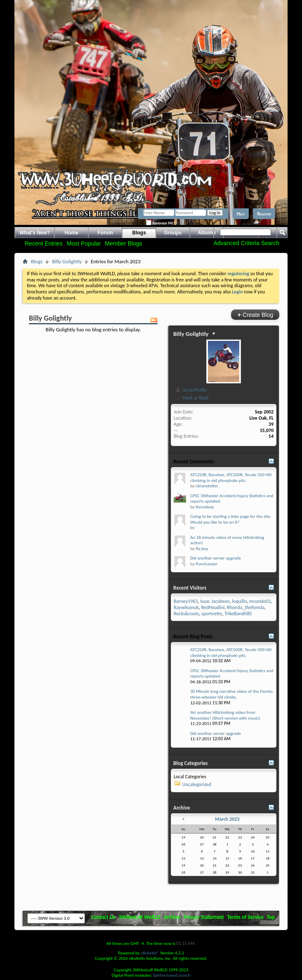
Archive (172, 917)
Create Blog (255, 315)
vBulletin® (150, 953)
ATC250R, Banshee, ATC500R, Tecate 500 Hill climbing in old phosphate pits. (231, 478)
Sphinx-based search (172, 975)
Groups (173, 233)
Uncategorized (197, 784)
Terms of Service (245, 917)
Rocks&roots (186, 614)
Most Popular (84, 243)
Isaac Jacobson (215, 601)
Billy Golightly (67, 261)
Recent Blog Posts (193, 636)
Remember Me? (160, 223)
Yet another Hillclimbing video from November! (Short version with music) (225, 715)
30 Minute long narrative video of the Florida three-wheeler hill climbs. (231, 694)
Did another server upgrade (216, 558)
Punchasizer (206, 564)
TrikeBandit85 (238, 614)
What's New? (35, 233)
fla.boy (202, 549)
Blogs (139, 233)
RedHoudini (213, 607)
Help (241, 214)
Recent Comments (193, 462)
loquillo (239, 601)
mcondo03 (260, 601)
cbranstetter (207, 486)
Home (72, 233)
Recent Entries (44, 243)
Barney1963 (186, 601)
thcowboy (205, 507)
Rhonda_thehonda (246, 607)
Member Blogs (123, 243)
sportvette (212, 614)
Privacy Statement (204, 917)
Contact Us (103, 917)
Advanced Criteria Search (246, 243)
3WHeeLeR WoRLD (139, 917)
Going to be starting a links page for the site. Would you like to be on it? (231, 519)
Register (264, 214)
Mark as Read (192, 398)
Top (271, 917)
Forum (105, 233)
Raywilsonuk (186, 607)
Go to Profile (191, 390)
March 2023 (227, 819)
